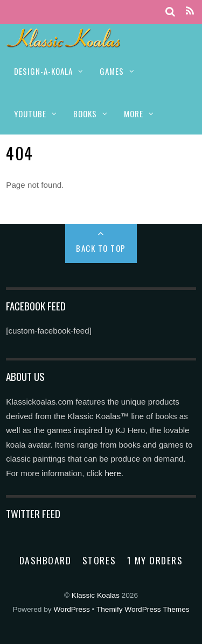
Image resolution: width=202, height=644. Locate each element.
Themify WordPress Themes (143, 609)
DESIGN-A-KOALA (43, 71)
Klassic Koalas (96, 595)
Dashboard (46, 560)
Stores (99, 560)
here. (114, 473)
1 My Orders (155, 560)
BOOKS (85, 114)
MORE (134, 114)
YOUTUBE (30, 114)
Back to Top (101, 248)
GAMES (112, 71)
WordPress (71, 609)
